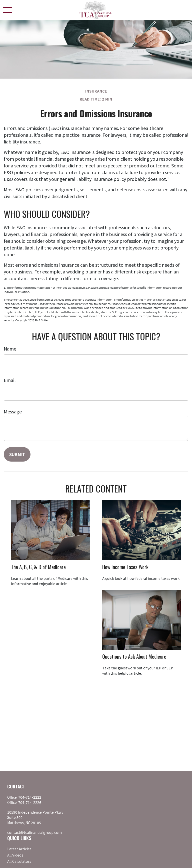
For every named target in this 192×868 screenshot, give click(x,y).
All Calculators (19, 861)
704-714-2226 (30, 802)
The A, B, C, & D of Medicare (38, 567)
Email (10, 380)
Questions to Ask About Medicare (134, 656)
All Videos (15, 855)
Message (13, 411)
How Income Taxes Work (125, 567)
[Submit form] (17, 454)
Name (10, 349)
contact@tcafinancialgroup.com (34, 832)
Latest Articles (19, 849)
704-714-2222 (30, 797)
